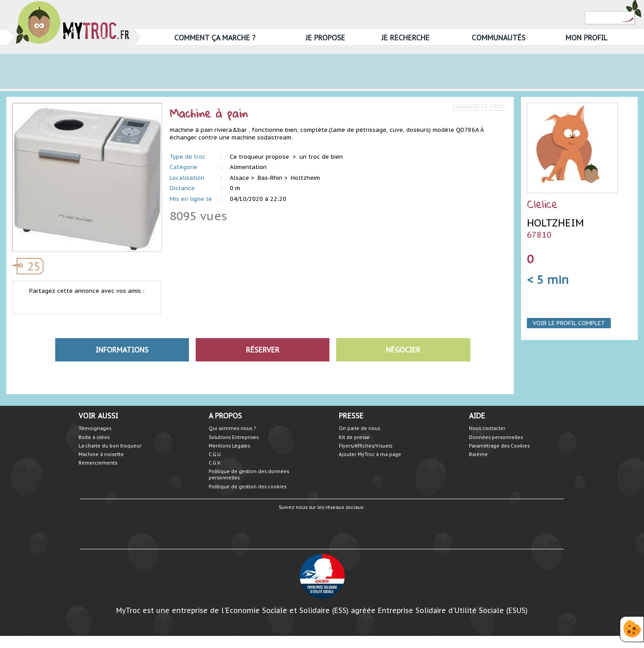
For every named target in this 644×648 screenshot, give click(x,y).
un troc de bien (321, 157)
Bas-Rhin (270, 178)
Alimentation (248, 167)
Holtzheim (305, 178)
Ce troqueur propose (260, 157)
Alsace (239, 178)
